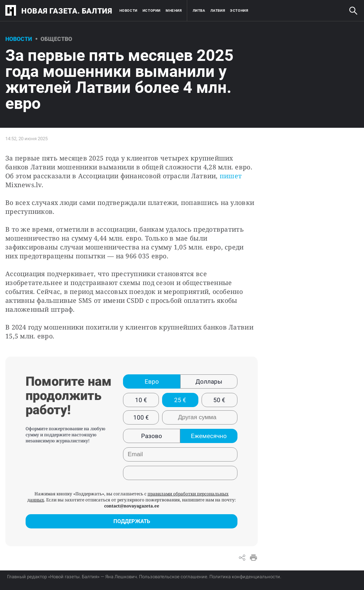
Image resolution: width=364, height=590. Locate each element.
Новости (129, 10)
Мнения (174, 10)
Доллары (209, 381)
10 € (141, 400)
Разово (152, 436)
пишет (231, 176)
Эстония (239, 10)
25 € (180, 400)
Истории (152, 10)
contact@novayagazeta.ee (132, 506)
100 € (141, 417)
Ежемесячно (209, 436)
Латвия (218, 10)
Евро (152, 381)
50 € (219, 400)
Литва (199, 10)
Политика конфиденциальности (245, 577)
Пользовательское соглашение (173, 577)
